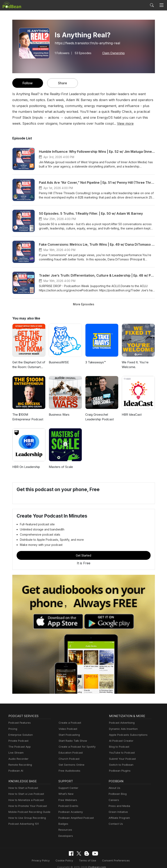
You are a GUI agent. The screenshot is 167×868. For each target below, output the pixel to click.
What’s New (66, 794)
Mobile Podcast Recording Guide (28, 812)
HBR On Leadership (26, 467)
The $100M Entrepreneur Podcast (27, 417)
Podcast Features (19, 723)
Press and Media (119, 806)
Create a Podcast (69, 723)
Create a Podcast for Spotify (76, 747)
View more (61, 123)
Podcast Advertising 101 (23, 824)
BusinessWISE (59, 362)
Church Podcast (68, 759)
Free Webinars (67, 800)
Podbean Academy (70, 812)
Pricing (12, 729)
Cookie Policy (43, 860)
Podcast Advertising (121, 723)
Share (62, 83)
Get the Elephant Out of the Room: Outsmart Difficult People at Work (28, 365)
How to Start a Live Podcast (25, 794)
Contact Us (115, 824)
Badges (63, 824)
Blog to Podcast (118, 747)
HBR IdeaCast (132, 415)
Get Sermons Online (71, 765)
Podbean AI (15, 771)
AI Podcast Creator (120, 741)
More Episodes (83, 304)
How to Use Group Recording (26, 818)
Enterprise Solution (20, 735)
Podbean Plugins (119, 771)
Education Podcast (70, 753)
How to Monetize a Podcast (25, 800)
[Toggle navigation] (162, 5)
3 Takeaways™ (96, 362)
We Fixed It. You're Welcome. (135, 365)
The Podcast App (19, 747)
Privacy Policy (21, 860)
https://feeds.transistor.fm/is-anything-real (85, 43)
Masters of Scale (60, 467)
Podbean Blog (117, 794)
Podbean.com (144, 860)
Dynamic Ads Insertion (122, 729)
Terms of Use (65, 860)
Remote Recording (20, 765)
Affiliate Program (119, 818)
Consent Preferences (91, 860)
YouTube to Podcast (121, 753)
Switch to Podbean (120, 765)
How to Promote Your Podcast (26, 806)
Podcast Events (68, 806)
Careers (113, 800)
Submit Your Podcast (122, 759)
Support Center (68, 788)
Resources (65, 830)
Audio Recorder (18, 759)
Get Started (84, 555)
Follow (27, 83)
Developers (65, 836)
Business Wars (59, 415)
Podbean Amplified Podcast (75, 818)
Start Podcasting (69, 735)
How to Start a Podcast (22, 788)
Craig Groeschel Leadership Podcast (99, 417)
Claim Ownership (112, 53)
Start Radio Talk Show (72, 741)
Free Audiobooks (69, 771)
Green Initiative (118, 812)
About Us (114, 788)
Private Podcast (18, 741)
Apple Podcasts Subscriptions (127, 735)
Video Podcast (67, 729)
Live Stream (16, 753)
